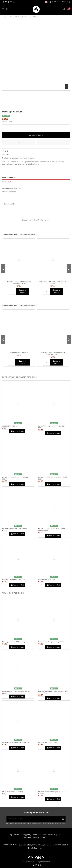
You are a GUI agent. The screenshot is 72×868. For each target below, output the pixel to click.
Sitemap (44, 838)
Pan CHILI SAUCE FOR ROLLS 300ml (15, 528)
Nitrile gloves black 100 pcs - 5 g (14, 642)
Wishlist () (65, 2)
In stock (5, 191)
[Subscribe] (63, 819)
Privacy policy (26, 835)
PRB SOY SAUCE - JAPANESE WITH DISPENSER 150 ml (19, 283)
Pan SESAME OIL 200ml (47, 579)
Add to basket (36, 135)
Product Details (9, 177)
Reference (6, 189)
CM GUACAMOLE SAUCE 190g (48, 742)
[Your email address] (34, 819)
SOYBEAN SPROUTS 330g (19, 352)
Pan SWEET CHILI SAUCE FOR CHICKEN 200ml (53, 283)
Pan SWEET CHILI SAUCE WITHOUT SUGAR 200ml (53, 478)
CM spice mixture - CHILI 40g (12, 792)
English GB (52, 2)
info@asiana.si (36, 848)
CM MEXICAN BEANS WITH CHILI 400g (16, 742)
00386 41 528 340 (61, 845)
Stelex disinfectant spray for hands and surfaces (52, 793)
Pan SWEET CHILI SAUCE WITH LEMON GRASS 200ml (52, 529)
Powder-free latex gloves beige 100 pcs (52, 642)
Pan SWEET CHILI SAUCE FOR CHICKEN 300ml (16, 478)
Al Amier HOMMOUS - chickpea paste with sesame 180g (53, 692)
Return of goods (54, 835)
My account (14, 835)
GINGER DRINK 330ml (10, 426)
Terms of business (40, 835)
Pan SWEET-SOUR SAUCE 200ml (14, 579)
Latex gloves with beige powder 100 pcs (16, 691)
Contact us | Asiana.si (31, 838)
